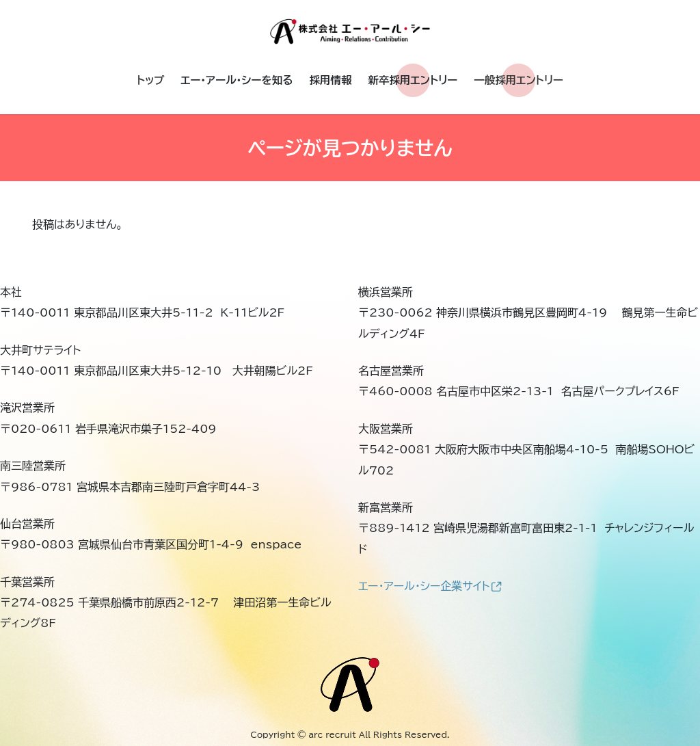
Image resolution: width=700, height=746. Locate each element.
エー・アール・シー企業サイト (430, 586)
